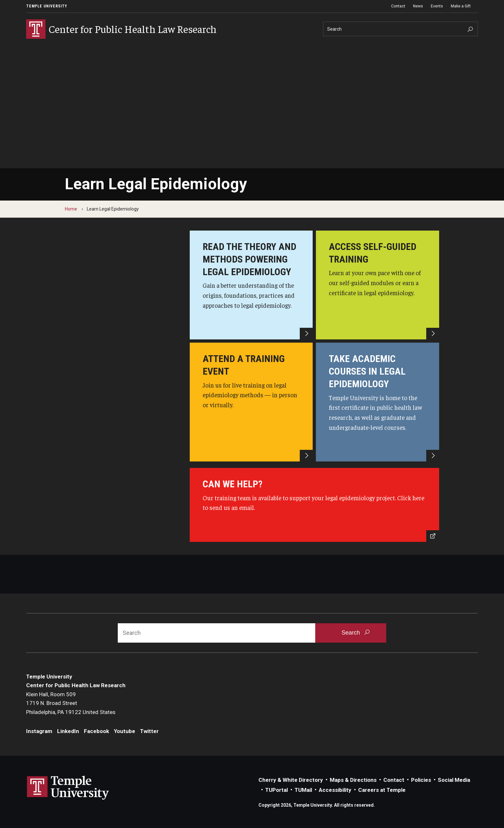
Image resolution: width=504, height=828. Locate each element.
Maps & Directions (353, 780)
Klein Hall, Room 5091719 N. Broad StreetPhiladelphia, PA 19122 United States (71, 703)
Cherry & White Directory (291, 780)
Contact (398, 6)
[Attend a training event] (251, 402)
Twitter (149, 731)
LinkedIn (68, 731)
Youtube (125, 731)
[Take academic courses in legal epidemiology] (378, 402)
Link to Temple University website (68, 788)
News (418, 6)
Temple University (47, 6)
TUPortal (277, 790)
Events (437, 6)
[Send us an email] (315, 505)
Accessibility (335, 790)
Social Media (454, 780)
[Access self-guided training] (378, 285)
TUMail (303, 790)
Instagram (39, 731)
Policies (421, 780)
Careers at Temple (382, 790)
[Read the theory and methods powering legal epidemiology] (251, 285)
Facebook (96, 731)
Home (71, 209)
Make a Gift (461, 6)
